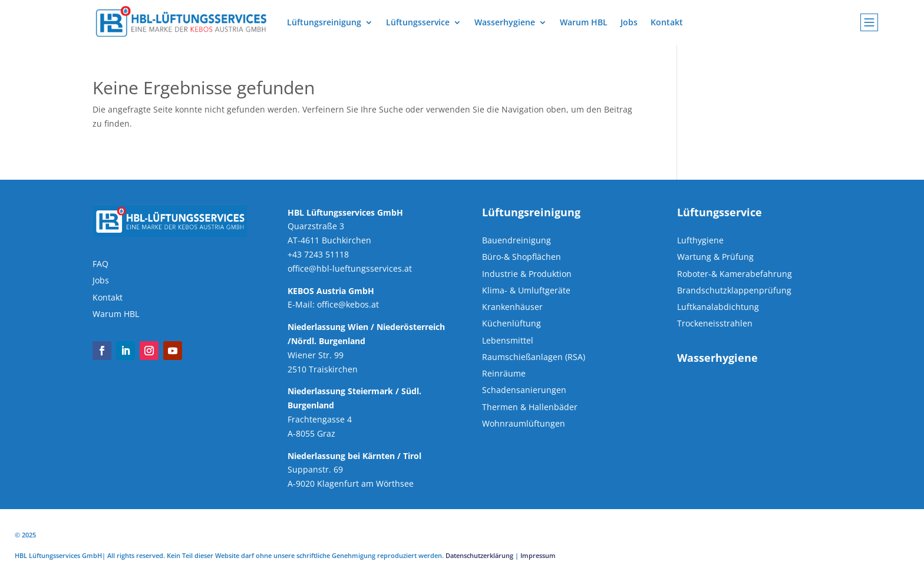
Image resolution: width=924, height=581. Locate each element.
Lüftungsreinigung (324, 22)
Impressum (538, 555)
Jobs (629, 22)
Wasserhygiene (505, 22)
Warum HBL (584, 22)
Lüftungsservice (418, 22)
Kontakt (667, 22)
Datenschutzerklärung (479, 555)
